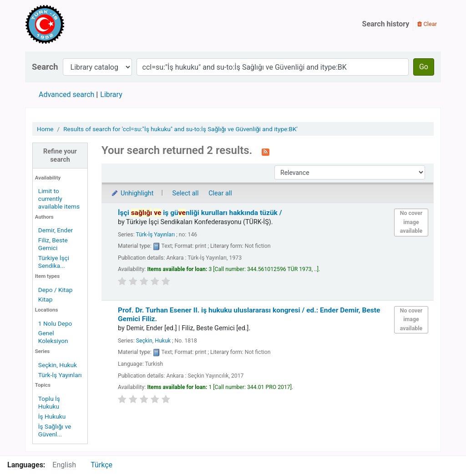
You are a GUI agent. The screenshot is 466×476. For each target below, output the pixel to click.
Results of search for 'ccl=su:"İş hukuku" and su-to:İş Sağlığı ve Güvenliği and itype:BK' (180, 129)
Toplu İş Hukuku (49, 402)
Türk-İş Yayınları (60, 375)
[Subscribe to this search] (266, 151)
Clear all (220, 193)
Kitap (46, 299)
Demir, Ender (56, 230)
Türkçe (101, 465)
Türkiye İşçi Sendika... (54, 262)
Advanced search (66, 95)
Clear (427, 24)
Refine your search (60, 155)
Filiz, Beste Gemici (53, 244)
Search (45, 67)
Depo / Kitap (56, 290)
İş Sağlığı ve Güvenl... (55, 430)
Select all (186, 193)
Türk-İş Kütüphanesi (71, 24)
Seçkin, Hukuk (58, 365)
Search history (386, 24)
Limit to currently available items (59, 199)
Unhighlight (132, 193)
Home (45, 129)
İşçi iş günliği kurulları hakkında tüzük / (200, 213)
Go (424, 67)
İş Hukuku (52, 416)
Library (111, 95)
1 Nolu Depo (55, 323)
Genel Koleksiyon (53, 337)
